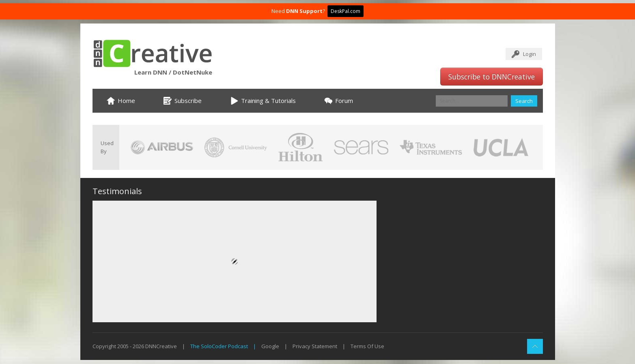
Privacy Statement (315, 346)
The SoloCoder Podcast (219, 346)
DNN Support (304, 11)
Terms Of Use (367, 346)
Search (524, 101)
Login (530, 54)
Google (270, 346)
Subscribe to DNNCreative (492, 77)
